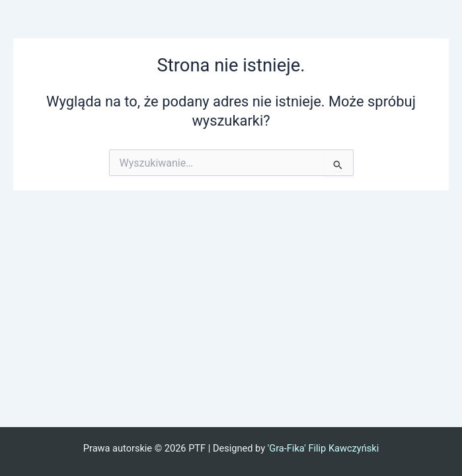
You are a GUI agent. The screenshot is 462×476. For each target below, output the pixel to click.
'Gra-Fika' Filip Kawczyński (324, 448)
